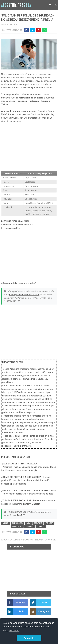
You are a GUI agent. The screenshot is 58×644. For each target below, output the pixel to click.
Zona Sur (41, 526)
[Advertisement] (29, 147)
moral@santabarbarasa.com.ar (24, 295)
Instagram (34, 101)
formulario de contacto (31, 98)
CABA (28, 523)
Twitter (5, 104)
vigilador (49, 523)
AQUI (19, 515)
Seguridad (38, 523)
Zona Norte (17, 526)
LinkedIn (46, 101)
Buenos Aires (17, 523)
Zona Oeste (29, 526)
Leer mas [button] (14, 631)
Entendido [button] (29, 638)
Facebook (22, 101)
